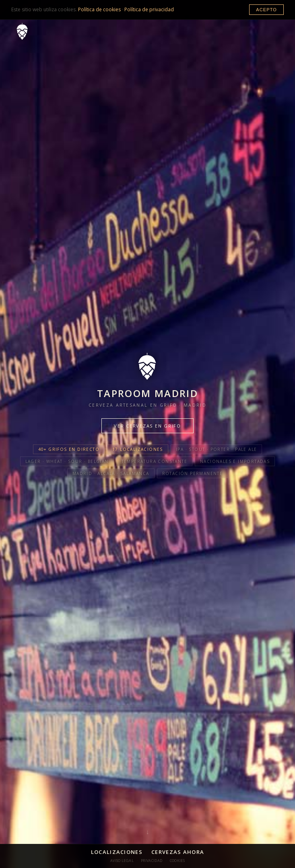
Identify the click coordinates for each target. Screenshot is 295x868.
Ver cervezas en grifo (147, 426)
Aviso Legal (122, 861)
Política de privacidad (149, 9)
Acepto (266, 10)
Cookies (177, 861)
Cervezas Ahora (178, 852)
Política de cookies (99, 9)
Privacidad (152, 861)
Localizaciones (117, 852)
